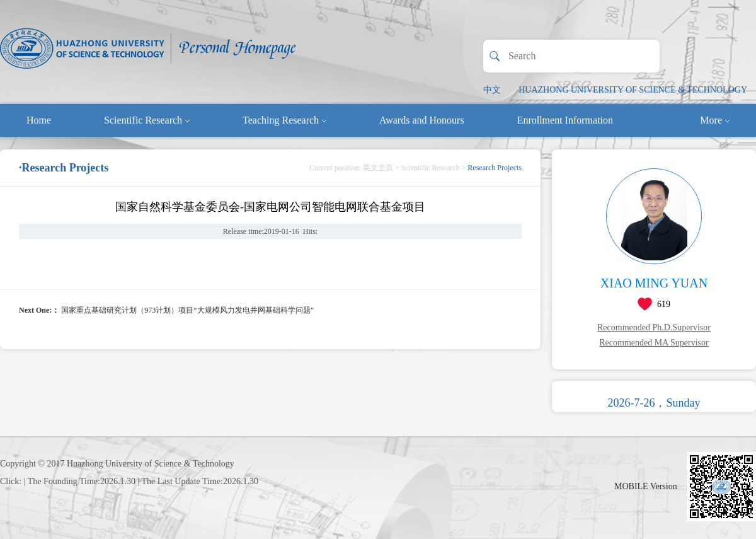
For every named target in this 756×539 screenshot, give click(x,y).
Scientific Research (147, 120)
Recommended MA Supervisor (654, 343)
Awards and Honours (422, 120)
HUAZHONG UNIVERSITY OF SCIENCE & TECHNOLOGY (633, 90)
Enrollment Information (565, 120)
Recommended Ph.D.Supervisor (654, 327)
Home (39, 120)
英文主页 (378, 168)
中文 (492, 90)
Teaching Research (284, 120)
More (715, 120)
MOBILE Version (646, 486)
